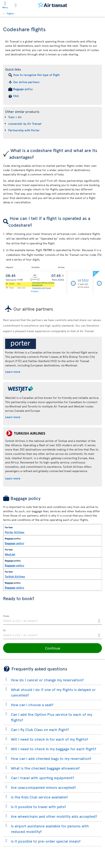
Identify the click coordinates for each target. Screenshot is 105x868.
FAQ (16, 96)
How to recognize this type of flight (36, 75)
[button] (52, 648)
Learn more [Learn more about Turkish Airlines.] (13, 478)
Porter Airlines (14, 532)
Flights (10, 13)
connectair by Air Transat (25, 124)
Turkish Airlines (15, 576)
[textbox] (52, 620)
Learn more (13, 372)
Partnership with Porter (24, 130)
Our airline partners (26, 82)
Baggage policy (23, 89)
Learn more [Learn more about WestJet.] (13, 417)
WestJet (10, 554)
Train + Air (15, 117)
